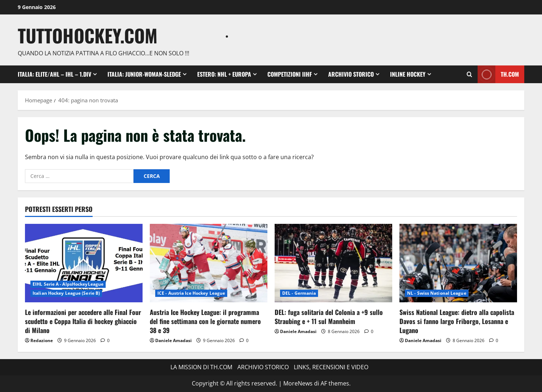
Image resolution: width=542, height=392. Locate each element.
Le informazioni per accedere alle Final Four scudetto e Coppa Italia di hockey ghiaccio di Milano (83, 321)
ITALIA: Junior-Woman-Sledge (144, 74)
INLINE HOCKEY (408, 74)
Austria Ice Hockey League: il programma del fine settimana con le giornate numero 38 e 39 (205, 321)
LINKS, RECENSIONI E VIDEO (331, 367)
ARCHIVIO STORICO (351, 74)
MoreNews (298, 383)
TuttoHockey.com (88, 35)
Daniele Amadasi (173, 340)
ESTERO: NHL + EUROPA (224, 74)
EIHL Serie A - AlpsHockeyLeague (68, 284)
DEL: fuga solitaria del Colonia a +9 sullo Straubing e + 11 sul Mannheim (329, 317)
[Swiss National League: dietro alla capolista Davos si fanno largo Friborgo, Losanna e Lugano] (458, 263)
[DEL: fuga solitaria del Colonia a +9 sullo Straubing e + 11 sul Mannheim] (333, 263)
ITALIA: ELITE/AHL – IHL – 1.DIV (54, 74)
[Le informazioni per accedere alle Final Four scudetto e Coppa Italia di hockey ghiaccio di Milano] (84, 263)
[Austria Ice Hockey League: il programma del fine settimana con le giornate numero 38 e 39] (209, 263)
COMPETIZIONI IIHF (290, 74)
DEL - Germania (299, 293)
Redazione (42, 340)
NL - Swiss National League (437, 293)
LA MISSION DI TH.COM (201, 367)
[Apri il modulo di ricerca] (469, 74)
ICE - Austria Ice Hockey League (191, 293)
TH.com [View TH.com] (498, 74)
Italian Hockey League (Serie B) (66, 293)
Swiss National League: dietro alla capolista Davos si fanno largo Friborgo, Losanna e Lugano (457, 321)
